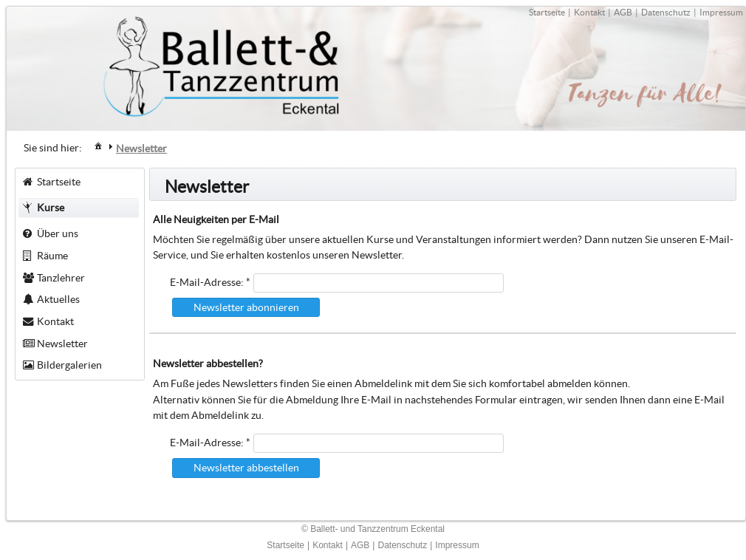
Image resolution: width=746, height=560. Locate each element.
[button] (246, 308)
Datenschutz (666, 12)
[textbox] (379, 283)
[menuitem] (98, 145)
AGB (623, 12)
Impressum (721, 12)
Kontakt (589, 12)
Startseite (547, 12)
